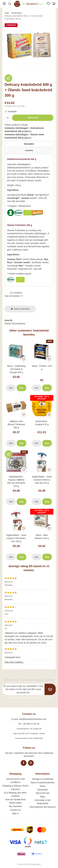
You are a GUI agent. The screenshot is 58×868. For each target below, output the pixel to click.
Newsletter (43, 790)
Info (11, 388)
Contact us (15, 810)
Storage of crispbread (43, 779)
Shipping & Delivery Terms (15, 786)
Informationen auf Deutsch (43, 807)
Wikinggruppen (35, 864)
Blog (43, 797)
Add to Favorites (20, 309)
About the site (43, 793)
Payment (15, 789)
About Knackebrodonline (43, 782)
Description (29, 144)
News (43, 786)
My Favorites (15, 806)
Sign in (15, 813)
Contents (29, 150)
